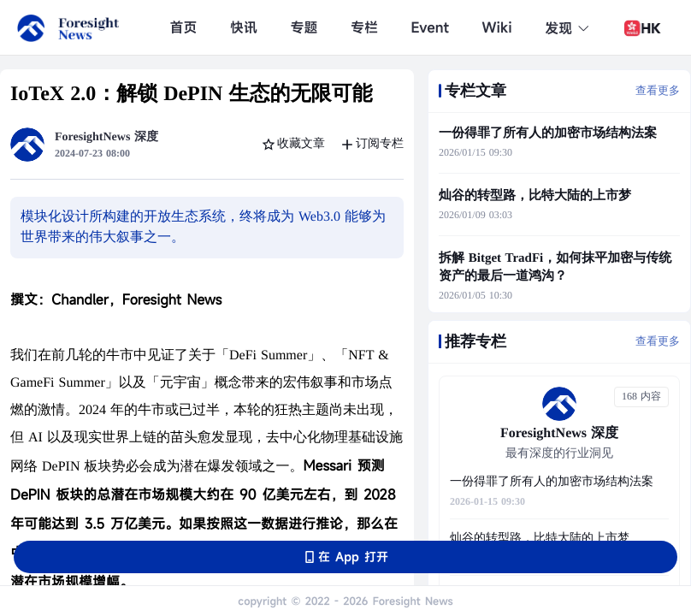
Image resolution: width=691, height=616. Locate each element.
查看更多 (658, 90)
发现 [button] (567, 28)
